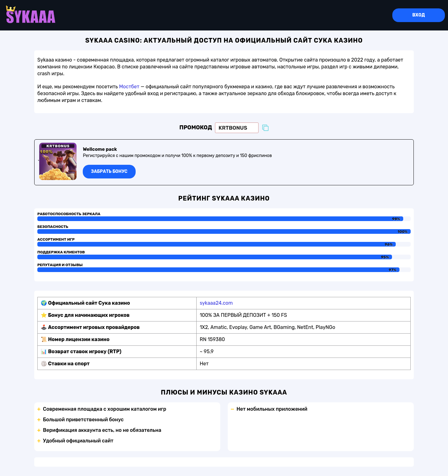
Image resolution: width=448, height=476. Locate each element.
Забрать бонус (109, 172)
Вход (418, 15)
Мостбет (129, 87)
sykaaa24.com (216, 303)
